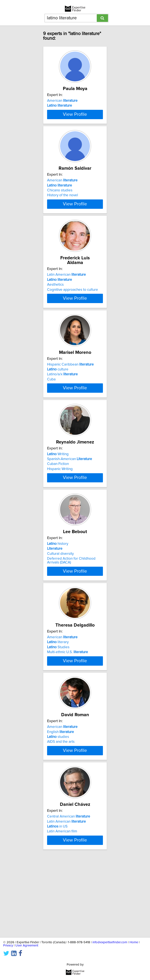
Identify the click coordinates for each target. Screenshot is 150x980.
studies (58, 802)
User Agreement (27, 945)
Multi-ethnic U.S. (68, 709)
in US (57, 900)
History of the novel (63, 218)
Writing (58, 498)
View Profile (75, 133)
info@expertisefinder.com (110, 942)
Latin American (66, 302)
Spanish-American (70, 503)
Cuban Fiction (58, 508)
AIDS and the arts (61, 807)
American (62, 105)
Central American (69, 890)
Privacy (8, 945)
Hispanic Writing (60, 513)
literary (58, 699)
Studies (58, 704)
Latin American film (62, 905)
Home (134, 942)
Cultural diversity (60, 606)
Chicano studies (60, 213)
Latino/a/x (62, 410)
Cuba (51, 415)
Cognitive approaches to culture (73, 316)
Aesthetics (55, 312)
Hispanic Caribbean (70, 400)
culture (58, 405)
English (61, 797)
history (58, 596)
